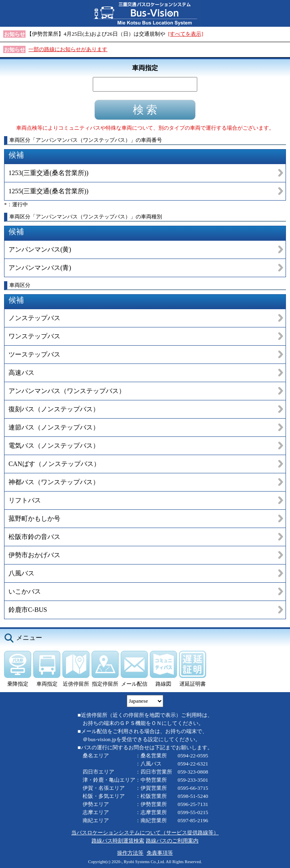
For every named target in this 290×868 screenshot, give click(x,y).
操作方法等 (130, 853)
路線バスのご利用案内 (172, 841)
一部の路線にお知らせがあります (68, 49)
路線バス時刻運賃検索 (118, 841)
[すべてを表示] (186, 34)
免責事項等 (160, 853)
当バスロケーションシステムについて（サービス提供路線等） (145, 833)
